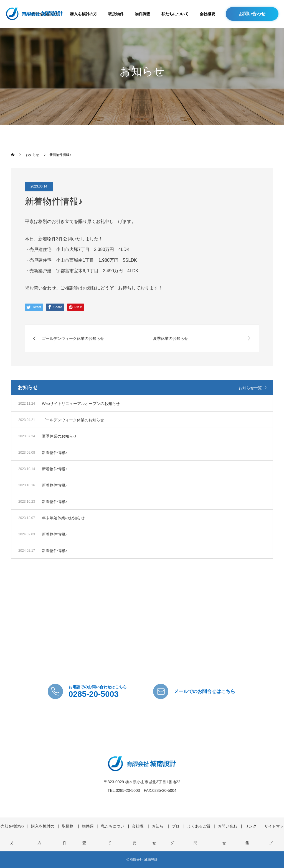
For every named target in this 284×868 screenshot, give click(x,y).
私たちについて (175, 14)
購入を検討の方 (83, 14)
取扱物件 (116, 14)
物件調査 (143, 14)
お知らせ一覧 (250, 388)
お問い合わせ (252, 14)
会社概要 (207, 14)
